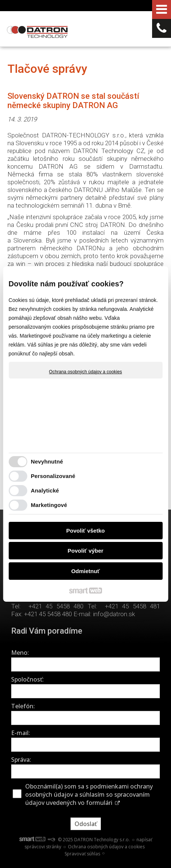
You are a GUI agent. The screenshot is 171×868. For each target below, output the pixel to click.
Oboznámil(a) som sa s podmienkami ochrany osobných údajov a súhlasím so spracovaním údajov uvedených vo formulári (89, 794)
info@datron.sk (114, 614)
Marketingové (49, 505)
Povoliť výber (85, 551)
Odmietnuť (85, 571)
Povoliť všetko (86, 531)
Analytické (45, 490)
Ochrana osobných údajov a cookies (85, 372)
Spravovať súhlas (82, 854)
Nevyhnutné (47, 461)
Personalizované (53, 476)
